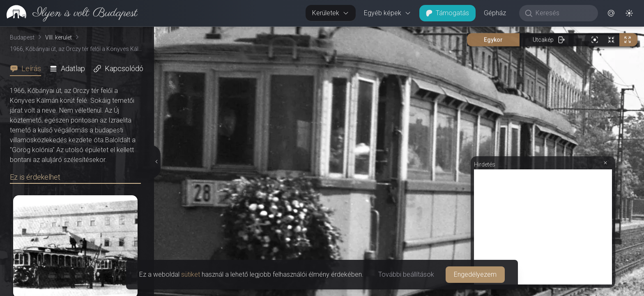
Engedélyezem (475, 274)
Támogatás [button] (447, 13)
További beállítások (406, 274)
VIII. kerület (59, 37)
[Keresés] (563, 13)
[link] (69, 13)
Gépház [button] (495, 13)
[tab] (28, 69)
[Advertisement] (543, 227)
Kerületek (331, 13)
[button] (611, 13)
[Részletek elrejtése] (157, 162)
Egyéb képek (388, 13)
